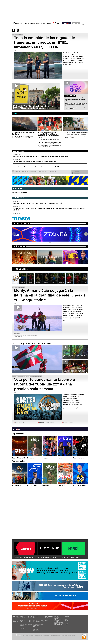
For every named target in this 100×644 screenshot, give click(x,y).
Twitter (66, 619)
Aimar (23, 282)
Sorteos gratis (58, 619)
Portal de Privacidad (33, 635)
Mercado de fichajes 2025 (38, 624)
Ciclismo (35, 628)
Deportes (32, 23)
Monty (77, 282)
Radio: (21, 616)
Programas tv (15, 619)
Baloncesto (35, 629)
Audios (46, 620)
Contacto (69, 635)
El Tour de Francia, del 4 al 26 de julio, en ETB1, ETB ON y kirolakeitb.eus (33, 107)
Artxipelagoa (22, 628)
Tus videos (76, 173)
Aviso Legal (40, 635)
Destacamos (22, 224)
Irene (62, 282)
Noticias (26, 23)
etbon (21, 246)
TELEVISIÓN (21, 219)
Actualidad (30, 618)
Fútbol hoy (35, 618)
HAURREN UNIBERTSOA (71, 557)
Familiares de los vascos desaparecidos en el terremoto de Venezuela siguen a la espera (40, 157)
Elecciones (57, 620)
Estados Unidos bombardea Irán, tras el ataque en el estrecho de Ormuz (35, 162)
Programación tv (16, 618)
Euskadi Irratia (22, 618)
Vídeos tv (15, 620)
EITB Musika (22, 623)
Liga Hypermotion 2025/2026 (39, 622)
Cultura (29, 622)
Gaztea (21, 622)
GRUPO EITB (76, 23)
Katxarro (31, 282)
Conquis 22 (22, 269)
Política (30, 620)
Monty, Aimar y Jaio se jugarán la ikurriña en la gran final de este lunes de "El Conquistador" (50, 295)
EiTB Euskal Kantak (24, 624)
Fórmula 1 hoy (36, 623)
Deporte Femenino (37, 626)
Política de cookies (47, 635)
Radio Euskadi (23, 619)
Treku (54, 282)
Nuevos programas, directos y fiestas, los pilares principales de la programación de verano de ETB (76, 99)
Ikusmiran (30, 623)
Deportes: (36, 616)
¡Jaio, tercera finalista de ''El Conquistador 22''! (24, 371)
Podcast (21, 627)
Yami (38, 282)
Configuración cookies (56, 635)
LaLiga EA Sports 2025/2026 (39, 619)
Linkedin (66, 623)
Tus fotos (76, 171)
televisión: (15, 616)
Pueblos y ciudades (59, 623)
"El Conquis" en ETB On (68, 423)
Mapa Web (74, 635)
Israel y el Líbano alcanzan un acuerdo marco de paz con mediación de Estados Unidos (40, 167)
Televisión (39, 23)
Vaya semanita (16, 622)
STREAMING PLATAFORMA (48, 557)
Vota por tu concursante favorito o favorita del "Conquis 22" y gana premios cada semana (45, 384)
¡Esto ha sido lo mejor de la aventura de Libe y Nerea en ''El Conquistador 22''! (75, 356)
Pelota (35, 627)
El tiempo (56, 617)
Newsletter (67, 616)
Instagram (67, 621)
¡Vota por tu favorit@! (20, 423)
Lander (69, 282)
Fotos (46, 619)
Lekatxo (46, 282)
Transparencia (64, 635)
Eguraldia (30, 624)
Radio (45, 23)
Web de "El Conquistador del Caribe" (47, 423)
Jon (85, 282)
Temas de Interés (58, 622)
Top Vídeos (47, 618)
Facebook (66, 618)
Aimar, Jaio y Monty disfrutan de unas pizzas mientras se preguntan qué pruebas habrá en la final (75, 371)
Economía (30, 619)
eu (85, 24)
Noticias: (30, 616)
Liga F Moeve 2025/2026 (38, 620)
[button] (48, 242)
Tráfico (56, 618)
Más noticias (18, 151)
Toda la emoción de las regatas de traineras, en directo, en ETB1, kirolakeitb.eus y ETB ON (44, 42)
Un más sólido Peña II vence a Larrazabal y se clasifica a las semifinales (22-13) (37, 203)
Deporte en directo (37, 632)
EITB (15, 30)
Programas (22, 626)
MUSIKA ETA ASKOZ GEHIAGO (25, 557)
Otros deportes (36, 631)
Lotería (56, 621)
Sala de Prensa (58, 624)
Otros (49, 23)
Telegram (66, 622)
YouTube (66, 625)
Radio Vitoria (22, 620)
